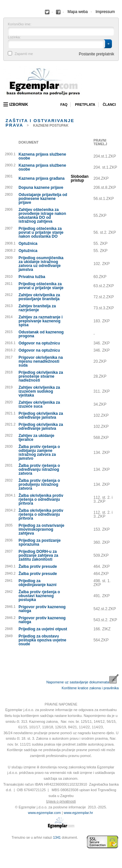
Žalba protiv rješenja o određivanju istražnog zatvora (39, 469)
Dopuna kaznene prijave (41, 188)
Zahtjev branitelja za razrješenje (37, 308)
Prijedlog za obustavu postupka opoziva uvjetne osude (42, 640)
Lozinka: (14, 37)
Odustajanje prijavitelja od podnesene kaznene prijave (43, 199)
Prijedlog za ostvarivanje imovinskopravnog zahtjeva (41, 529)
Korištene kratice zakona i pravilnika (90, 688)
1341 (57, 837)
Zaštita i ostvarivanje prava (40, 123)
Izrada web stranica (5, 842)
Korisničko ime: (20, 24)
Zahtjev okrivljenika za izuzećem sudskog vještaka (39, 391)
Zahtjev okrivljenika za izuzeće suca (39, 404)
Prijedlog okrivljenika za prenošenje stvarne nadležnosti (41, 376)
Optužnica (28, 244)
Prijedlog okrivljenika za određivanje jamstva (41, 415)
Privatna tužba (32, 277)
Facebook (47, 12)
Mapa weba (78, 12)
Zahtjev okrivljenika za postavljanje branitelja (39, 297)
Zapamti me (24, 54)
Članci (109, 105)
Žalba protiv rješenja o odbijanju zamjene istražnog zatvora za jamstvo (39, 453)
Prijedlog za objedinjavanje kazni (38, 583)
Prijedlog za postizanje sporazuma (40, 542)
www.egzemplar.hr (78, 813)
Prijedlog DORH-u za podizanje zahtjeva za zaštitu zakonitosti (38, 555)
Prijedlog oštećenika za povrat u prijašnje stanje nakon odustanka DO (41, 232)
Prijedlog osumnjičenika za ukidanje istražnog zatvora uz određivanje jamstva (41, 264)
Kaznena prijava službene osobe (42, 156)
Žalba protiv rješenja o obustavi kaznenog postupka (39, 596)
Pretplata (85, 105)
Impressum (105, 12)
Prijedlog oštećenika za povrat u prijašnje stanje (41, 286)
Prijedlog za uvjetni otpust (43, 629)
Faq (64, 105)
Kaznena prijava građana (41, 178)
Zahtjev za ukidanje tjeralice (36, 438)
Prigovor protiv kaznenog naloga (42, 609)
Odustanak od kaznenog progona (41, 334)
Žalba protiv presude (38, 567)
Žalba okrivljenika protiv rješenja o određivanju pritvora (41, 499)
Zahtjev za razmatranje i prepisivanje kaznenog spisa (41, 321)
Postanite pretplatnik (96, 54)
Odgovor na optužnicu (39, 343)
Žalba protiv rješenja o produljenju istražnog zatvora (39, 484)
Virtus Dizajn (5, 845)
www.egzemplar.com (44, 813)
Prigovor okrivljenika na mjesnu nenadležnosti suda (41, 361)
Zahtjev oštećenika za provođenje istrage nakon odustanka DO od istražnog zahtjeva (42, 216)
